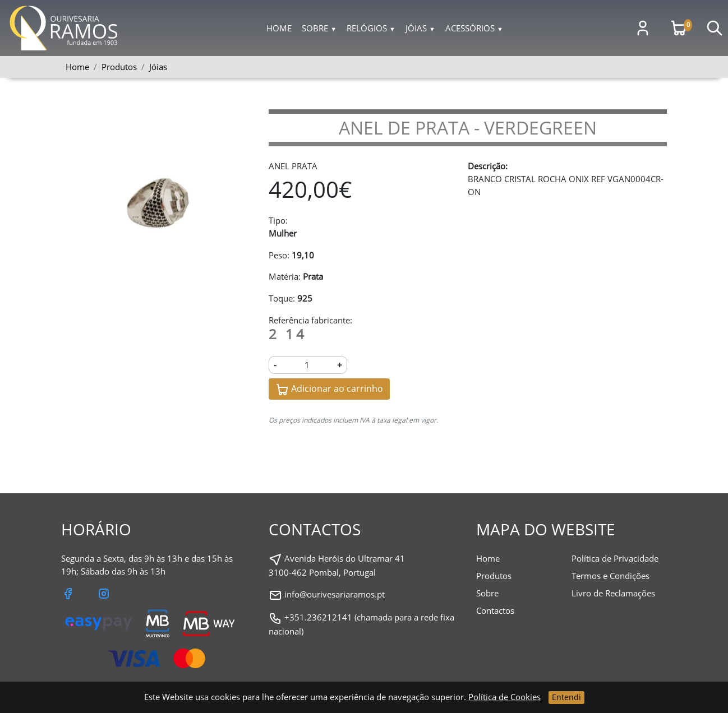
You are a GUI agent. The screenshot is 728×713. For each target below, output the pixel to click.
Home (279, 28)
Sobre (319, 28)
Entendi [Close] (566, 697)
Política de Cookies (504, 697)
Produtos (494, 576)
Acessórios (474, 28)
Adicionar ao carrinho (329, 389)
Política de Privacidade (615, 558)
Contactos (495, 610)
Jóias (420, 28)
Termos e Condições (610, 576)
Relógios (371, 28)
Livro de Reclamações (613, 593)
